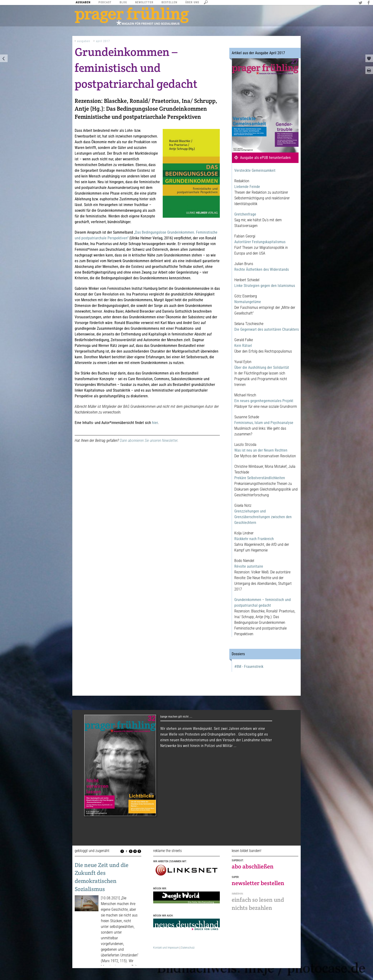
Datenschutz (188, 948)
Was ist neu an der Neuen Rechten (261, 450)
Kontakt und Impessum (166, 948)
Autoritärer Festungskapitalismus (260, 242)
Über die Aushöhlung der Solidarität (262, 367)
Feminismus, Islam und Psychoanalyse (264, 423)
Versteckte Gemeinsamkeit (255, 170)
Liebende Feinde (247, 187)
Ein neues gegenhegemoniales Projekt (264, 401)
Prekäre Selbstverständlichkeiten (260, 478)
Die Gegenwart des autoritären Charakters (267, 329)
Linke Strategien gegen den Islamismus (265, 286)
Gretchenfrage (245, 214)
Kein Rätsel (243, 346)
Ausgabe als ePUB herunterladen (265, 158)
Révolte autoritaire (249, 566)
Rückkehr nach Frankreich (254, 539)
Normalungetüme (248, 302)
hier (155, 423)
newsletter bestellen (258, 883)
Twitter (361, 3)
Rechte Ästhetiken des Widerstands (262, 269)
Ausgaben (84, 41)
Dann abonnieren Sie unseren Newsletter (149, 441)
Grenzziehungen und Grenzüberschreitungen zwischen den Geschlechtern (263, 517)
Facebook (369, 3)
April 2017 (103, 41)
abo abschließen (253, 866)
